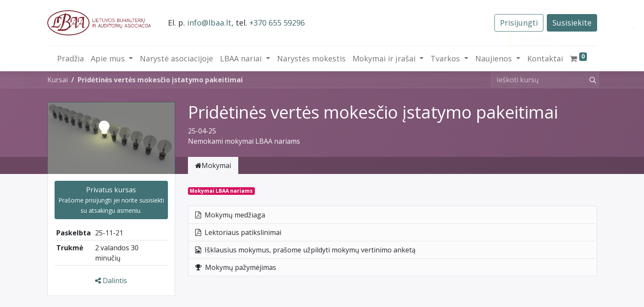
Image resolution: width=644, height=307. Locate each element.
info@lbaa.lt (209, 23)
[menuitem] (71, 59)
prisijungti (98, 200)
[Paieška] (591, 80)
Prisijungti (519, 23)
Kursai (58, 80)
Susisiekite (572, 23)
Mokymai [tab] (213, 165)
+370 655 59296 (277, 23)
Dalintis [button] (111, 281)
